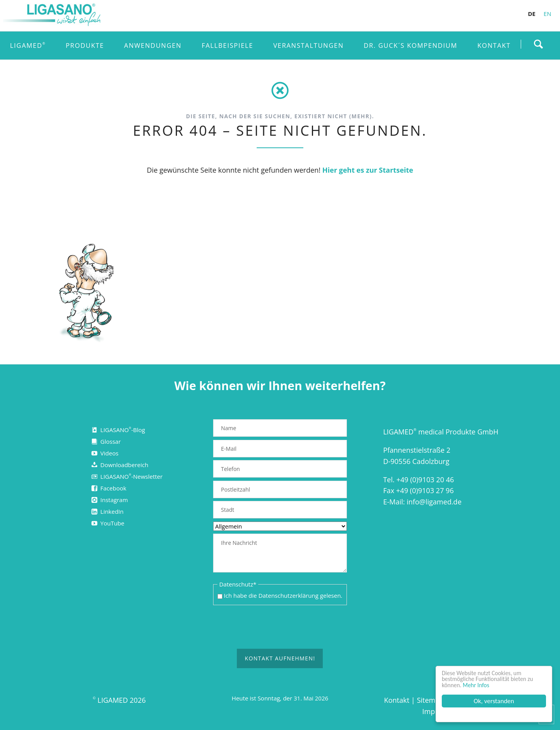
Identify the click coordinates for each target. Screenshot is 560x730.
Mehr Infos (480, 685)
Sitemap (430, 700)
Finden (538, 44)
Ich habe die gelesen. (283, 596)
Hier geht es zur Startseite (368, 170)
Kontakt (396, 700)
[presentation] (280, 627)
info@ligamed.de (434, 502)
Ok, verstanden (494, 701)
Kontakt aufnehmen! (280, 659)
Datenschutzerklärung (288, 596)
